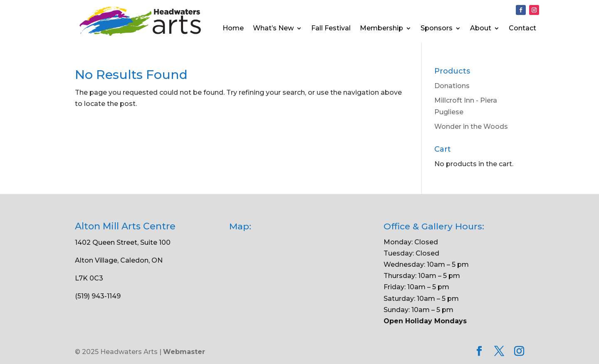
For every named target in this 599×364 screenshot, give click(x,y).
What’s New (273, 29)
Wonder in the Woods (471, 127)
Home (233, 29)
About (481, 29)
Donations (452, 86)
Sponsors (437, 29)
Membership (381, 29)
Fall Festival (331, 29)
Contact (522, 29)
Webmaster (184, 352)
